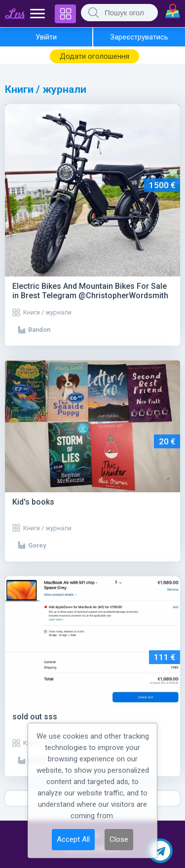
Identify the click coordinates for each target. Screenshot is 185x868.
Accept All (73, 839)
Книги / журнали (47, 312)
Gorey (37, 545)
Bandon (39, 330)
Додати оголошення (94, 56)
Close (119, 839)
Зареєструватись (139, 37)
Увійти (46, 37)
